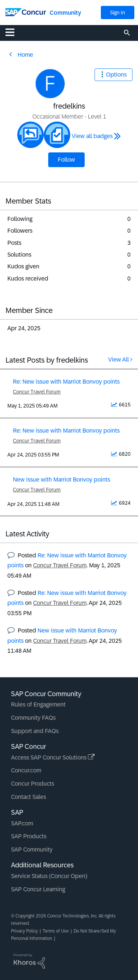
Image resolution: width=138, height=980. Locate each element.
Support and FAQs (35, 731)
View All (118, 359)
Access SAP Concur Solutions (53, 757)
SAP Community (32, 849)
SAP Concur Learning (38, 889)
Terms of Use (56, 931)
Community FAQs (33, 718)
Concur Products (33, 784)
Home (25, 55)
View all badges (92, 136)
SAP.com (22, 823)
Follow (66, 160)
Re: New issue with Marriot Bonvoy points (66, 382)
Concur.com (26, 770)
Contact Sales (29, 797)
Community (65, 13)
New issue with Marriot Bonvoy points (61, 480)
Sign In (118, 13)
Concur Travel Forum (37, 392)
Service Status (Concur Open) (49, 876)
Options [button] (116, 75)
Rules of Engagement (38, 704)
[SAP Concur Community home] (26, 12)
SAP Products (29, 836)
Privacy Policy (24, 931)
